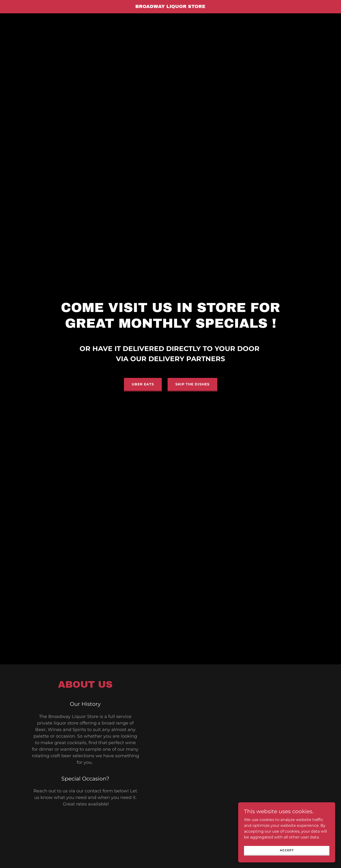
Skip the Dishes (192, 384)
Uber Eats (143, 384)
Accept (287, 850)
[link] (171, 7)
